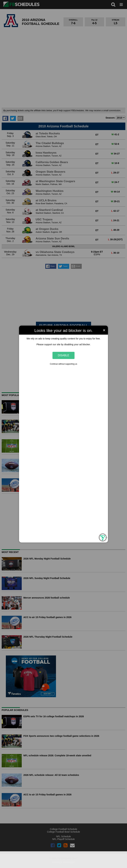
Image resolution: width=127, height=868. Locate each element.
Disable (63, 355)
